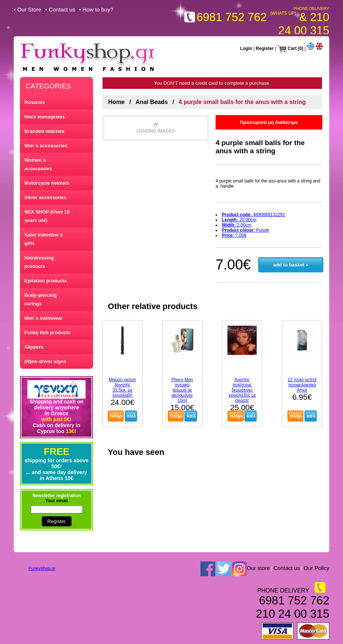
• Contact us (60, 9)
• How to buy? (96, 9)
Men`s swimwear (44, 318)
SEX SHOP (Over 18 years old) (47, 216)
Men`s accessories (46, 146)
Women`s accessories (38, 164)
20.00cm (239, 220)
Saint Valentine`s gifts (44, 239)
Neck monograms (45, 117)
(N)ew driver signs (45, 361)
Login (246, 48)
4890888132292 (254, 215)
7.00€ (234, 235)
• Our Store (28, 9)
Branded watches (44, 131)
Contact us (287, 568)
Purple (245, 230)
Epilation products (46, 281)
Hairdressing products (39, 262)
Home (116, 102)
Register (265, 48)
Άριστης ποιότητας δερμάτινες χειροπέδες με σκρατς (242, 390)
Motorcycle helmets (47, 183)
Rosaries (35, 102)
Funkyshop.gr (42, 568)
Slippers (34, 347)
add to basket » (291, 265)
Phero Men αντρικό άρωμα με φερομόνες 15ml (182, 390)
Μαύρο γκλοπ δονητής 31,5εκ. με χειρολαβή (122, 388)
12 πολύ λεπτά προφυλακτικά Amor (302, 385)
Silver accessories (45, 197)
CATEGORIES (48, 86)
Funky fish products (47, 333)
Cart (292, 48)
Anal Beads (152, 102)
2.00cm (237, 225)
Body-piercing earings (41, 299)
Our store (258, 568)
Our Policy (317, 568)
